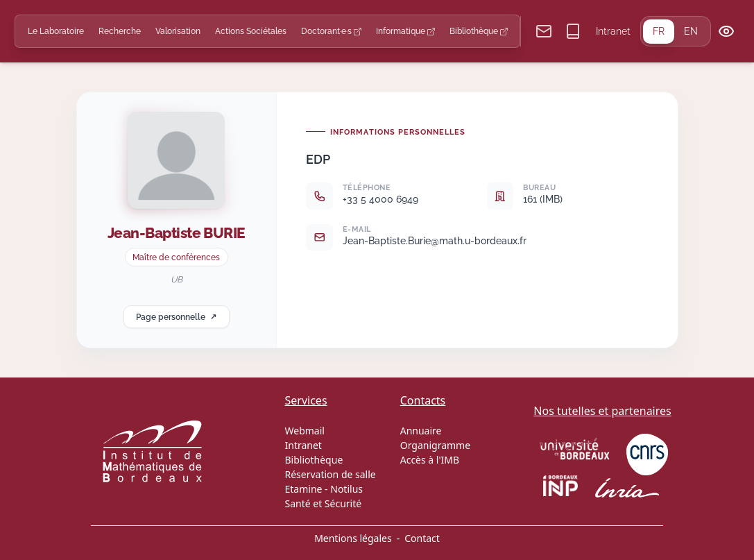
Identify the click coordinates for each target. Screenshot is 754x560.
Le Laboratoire (56, 31)
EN (691, 31)
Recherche (120, 31)
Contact (422, 538)
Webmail (305, 431)
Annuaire (421, 431)
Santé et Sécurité (324, 503)
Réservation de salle (331, 474)
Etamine (304, 489)
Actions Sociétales (251, 31)
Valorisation (178, 31)
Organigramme (435, 445)
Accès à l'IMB (430, 460)
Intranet (613, 31)
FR (659, 31)
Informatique (405, 31)
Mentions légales (353, 538)
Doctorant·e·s (331, 31)
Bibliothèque (479, 31)
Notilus (346, 489)
